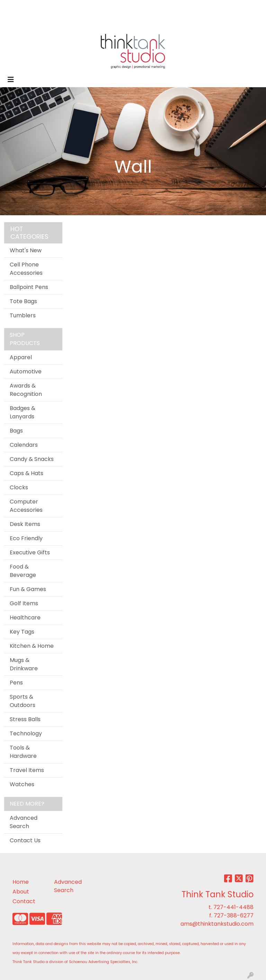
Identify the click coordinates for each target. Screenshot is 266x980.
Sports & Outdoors (23, 701)
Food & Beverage (23, 571)
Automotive (26, 371)
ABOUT (57, 7)
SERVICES (96, 7)
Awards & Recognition (26, 390)
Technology (26, 733)
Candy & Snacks (32, 459)
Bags (16, 431)
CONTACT (20, 23)
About (21, 892)
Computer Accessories (26, 506)
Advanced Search (24, 822)
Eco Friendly (26, 538)
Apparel (21, 357)
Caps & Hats (26, 473)
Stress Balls (25, 719)
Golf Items (24, 603)
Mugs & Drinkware (24, 664)
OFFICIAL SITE (25, 7)
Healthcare (25, 618)
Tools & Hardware (23, 752)
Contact (24, 901)
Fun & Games (28, 589)
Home (21, 882)
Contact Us (25, 840)
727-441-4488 (233, 907)
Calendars (24, 445)
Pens (16, 683)
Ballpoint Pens (29, 287)
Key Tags (22, 632)
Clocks (19, 487)
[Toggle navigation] (11, 80)
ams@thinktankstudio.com (217, 924)
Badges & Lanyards (23, 412)
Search (170, 7)
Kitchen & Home (32, 646)
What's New (26, 250)
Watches (22, 784)
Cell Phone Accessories (26, 269)
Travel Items (27, 770)
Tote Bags (23, 301)
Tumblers (23, 315)
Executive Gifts (30, 552)
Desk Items (25, 524)
